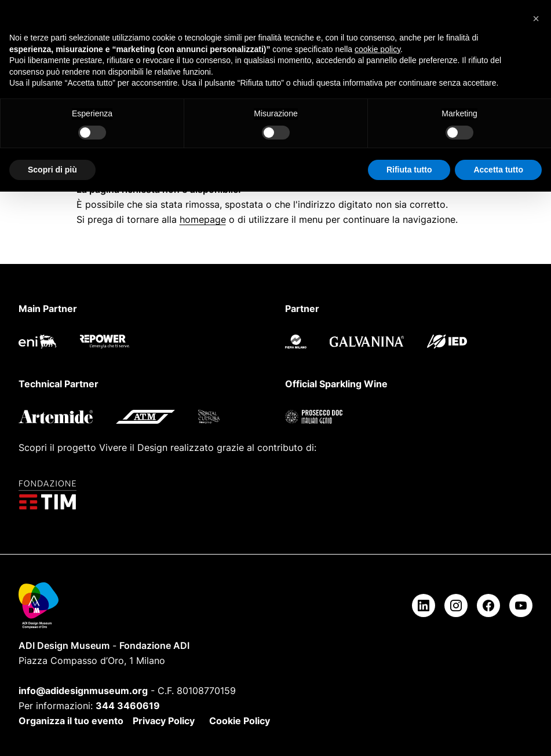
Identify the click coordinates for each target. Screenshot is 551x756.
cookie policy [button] (377, 49)
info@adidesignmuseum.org (83, 691)
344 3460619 (128, 706)
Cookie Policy (240, 721)
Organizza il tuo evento (71, 721)
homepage (203, 219)
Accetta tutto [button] (498, 170)
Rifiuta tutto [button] (409, 170)
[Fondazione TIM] (275, 495)
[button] (536, 19)
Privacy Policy (164, 721)
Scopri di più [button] (52, 170)
